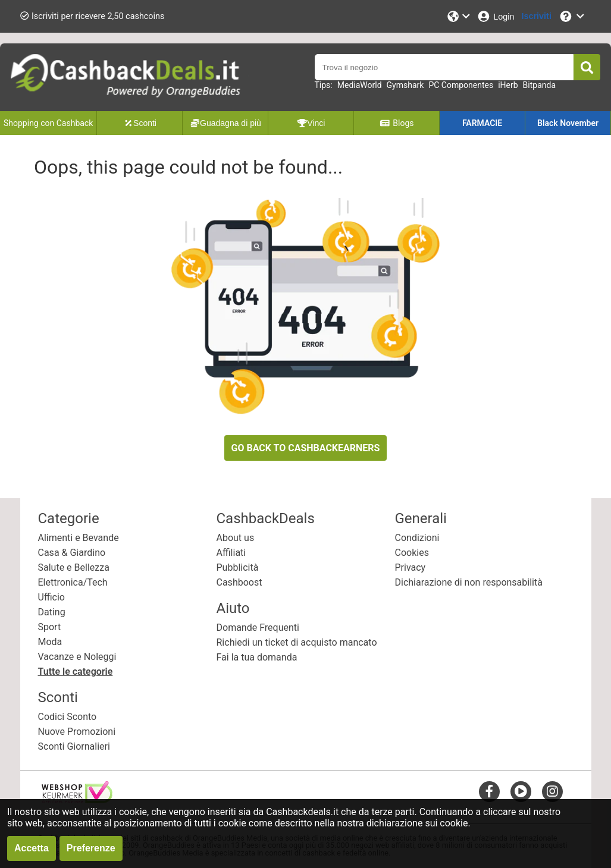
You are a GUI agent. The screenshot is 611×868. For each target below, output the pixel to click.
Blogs (397, 123)
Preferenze (91, 848)
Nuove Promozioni (77, 732)
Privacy (411, 567)
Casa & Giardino (72, 553)
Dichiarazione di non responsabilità (469, 582)
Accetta (32, 848)
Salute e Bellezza (74, 567)
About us (236, 538)
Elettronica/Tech (73, 582)
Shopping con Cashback (48, 123)
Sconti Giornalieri (74, 746)
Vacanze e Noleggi (77, 657)
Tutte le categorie (76, 672)
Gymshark (405, 85)
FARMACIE (482, 123)
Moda (50, 642)
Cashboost (239, 582)
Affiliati (231, 553)
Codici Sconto (68, 717)
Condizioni (417, 538)
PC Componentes (461, 85)
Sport (50, 627)
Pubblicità (238, 567)
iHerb (508, 85)
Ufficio (51, 597)
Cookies (412, 553)
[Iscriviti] (537, 16)
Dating (52, 612)
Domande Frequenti (258, 628)
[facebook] (489, 791)
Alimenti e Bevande (79, 538)
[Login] (495, 16)
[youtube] (521, 791)
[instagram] (552, 791)
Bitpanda (539, 85)
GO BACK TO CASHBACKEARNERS (306, 448)
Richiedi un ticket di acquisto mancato (297, 642)
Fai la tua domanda (257, 657)
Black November (568, 123)
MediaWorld (360, 85)
